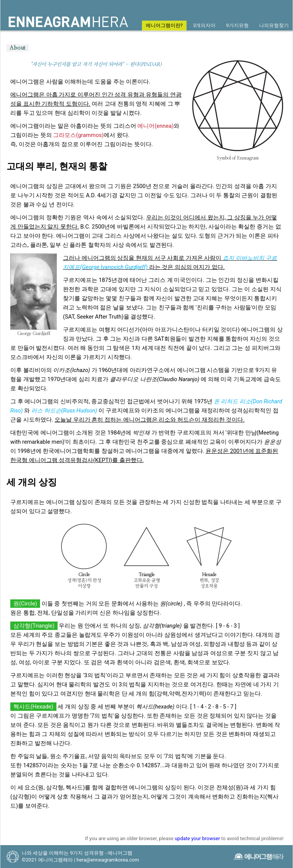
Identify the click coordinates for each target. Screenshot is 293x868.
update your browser (197, 838)
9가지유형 (237, 25)
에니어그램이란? (164, 25)
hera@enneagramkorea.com (108, 860)
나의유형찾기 (274, 25)
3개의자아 (204, 25)
